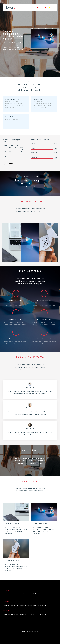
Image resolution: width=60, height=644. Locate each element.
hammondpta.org (34, 632)
